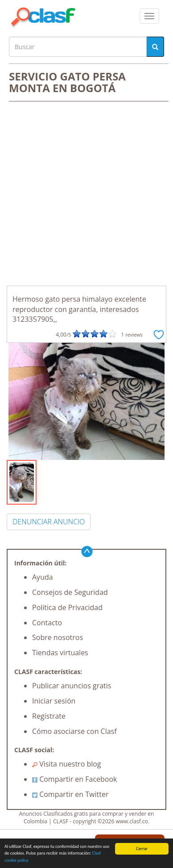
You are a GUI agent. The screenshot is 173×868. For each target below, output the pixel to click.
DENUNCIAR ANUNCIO (49, 522)
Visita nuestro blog (67, 764)
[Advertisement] (86, 194)
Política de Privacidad (67, 607)
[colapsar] (149, 16)
